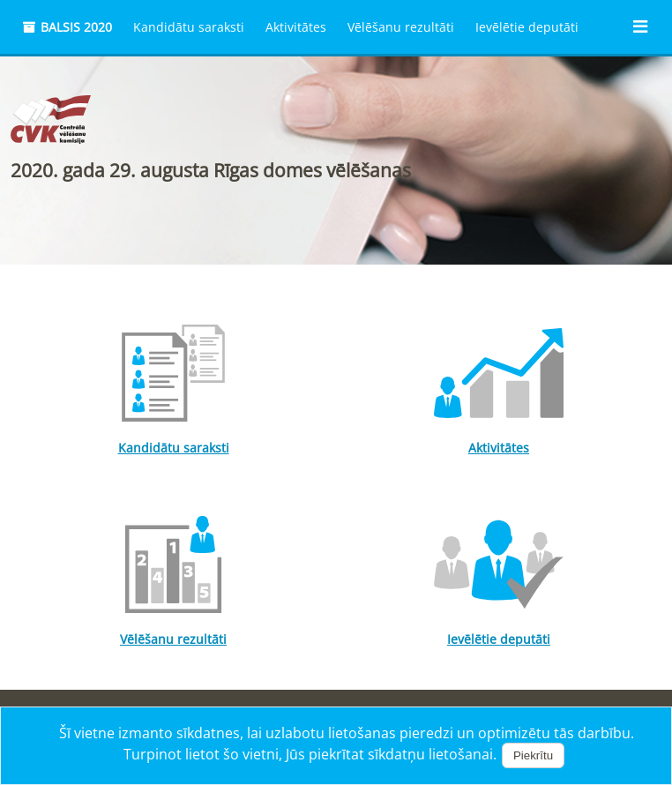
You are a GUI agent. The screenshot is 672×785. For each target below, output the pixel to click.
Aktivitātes (296, 27)
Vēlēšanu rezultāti (401, 27)
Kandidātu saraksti (189, 27)
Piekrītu (533, 755)
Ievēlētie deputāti (527, 27)
